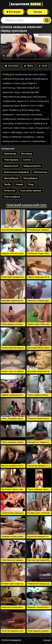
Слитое (27, 160)
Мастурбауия (30, 178)
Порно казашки (11, 640)
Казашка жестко (32, 166)
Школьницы (41, 172)
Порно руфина (12, 197)
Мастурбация (11, 178)
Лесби (7, 184)
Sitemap (47, 640)
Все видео (14, 12)
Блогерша (26, 154)
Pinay (31, 184)
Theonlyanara (11, 160)
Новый (19, 184)
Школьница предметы (16, 172)
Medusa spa (10, 154)
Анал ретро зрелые (31, 191)
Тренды (38, 12)
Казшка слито (11, 166)
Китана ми (9, 191)
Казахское (26, 4)
